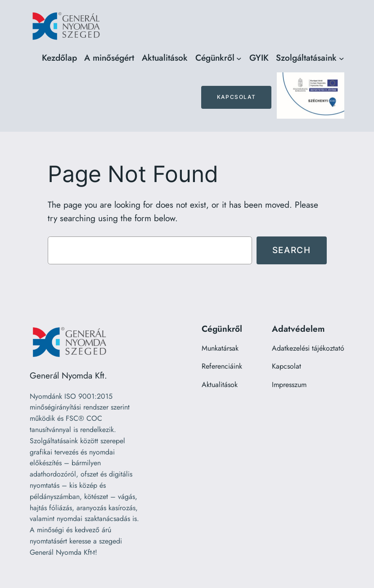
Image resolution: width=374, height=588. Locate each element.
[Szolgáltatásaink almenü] (342, 58)
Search (292, 250)
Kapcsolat (236, 97)
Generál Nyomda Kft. (68, 375)
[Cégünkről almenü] (239, 58)
